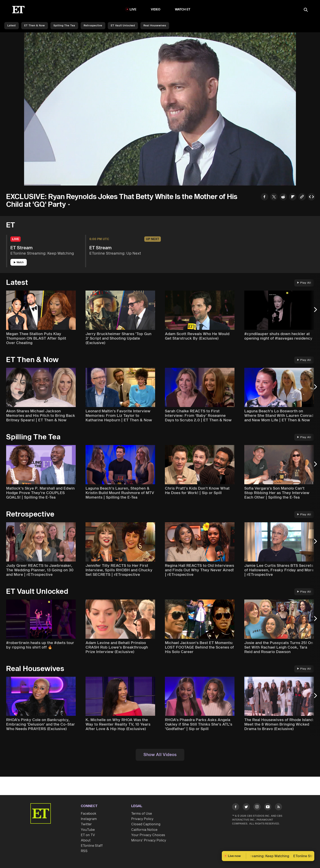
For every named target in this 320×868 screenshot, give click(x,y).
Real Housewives (155, 26)
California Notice (144, 830)
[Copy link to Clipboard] (302, 197)
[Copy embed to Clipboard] (311, 197)
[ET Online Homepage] (18, 10)
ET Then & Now (35, 26)
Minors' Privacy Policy (149, 840)
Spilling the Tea (64, 26)
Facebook (89, 814)
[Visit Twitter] (246, 808)
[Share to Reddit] (283, 197)
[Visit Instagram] (257, 808)
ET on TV (88, 835)
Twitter (86, 824)
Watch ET (183, 10)
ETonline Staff (92, 846)
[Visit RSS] (278, 808)
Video (156, 10)
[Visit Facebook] (236, 808)
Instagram (89, 819)
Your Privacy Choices (148, 835)
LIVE (133, 10)
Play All (304, 283)
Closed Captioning (146, 824)
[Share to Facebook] (264, 197)
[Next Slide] (315, 312)
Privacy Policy (142, 819)
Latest (12, 26)
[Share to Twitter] (274, 197)
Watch (19, 262)
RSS (84, 851)
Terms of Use (142, 814)
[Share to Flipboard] (293, 197)
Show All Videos (160, 755)
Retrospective (93, 26)
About (86, 840)
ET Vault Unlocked (123, 26)
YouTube (88, 830)
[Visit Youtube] (268, 808)
